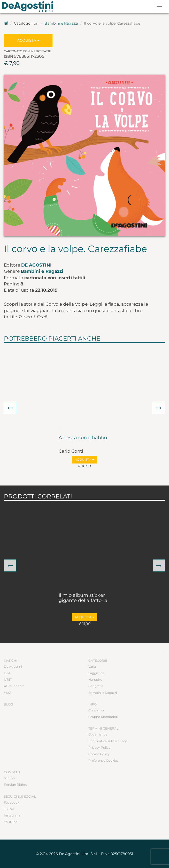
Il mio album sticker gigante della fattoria (83, 598)
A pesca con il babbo (83, 438)
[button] (10, 408)
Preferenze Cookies (103, 760)
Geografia (96, 686)
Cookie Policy (99, 754)
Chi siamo (96, 710)
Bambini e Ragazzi (61, 23)
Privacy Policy (99, 748)
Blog (8, 704)
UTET (8, 679)
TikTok (9, 809)
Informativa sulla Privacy (108, 741)
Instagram (12, 815)
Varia (92, 667)
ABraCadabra (14, 686)
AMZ (7, 693)
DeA (7, 673)
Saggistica (96, 673)
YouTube (11, 822)
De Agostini (36, 265)
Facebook (12, 802)
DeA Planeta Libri (29, 6)
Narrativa (95, 679)
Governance (98, 734)
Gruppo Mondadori (103, 717)
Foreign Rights (15, 785)
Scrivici (9, 778)
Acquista (28, 40)
